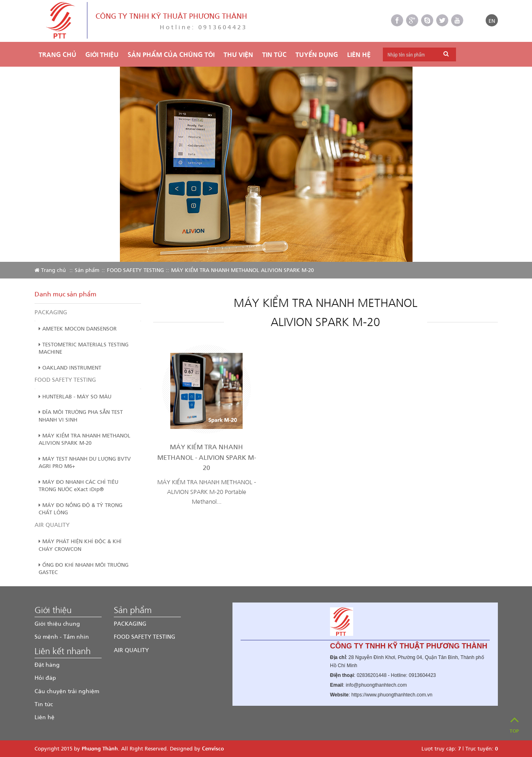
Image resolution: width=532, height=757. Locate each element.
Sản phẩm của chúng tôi (171, 54)
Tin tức (44, 704)
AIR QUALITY (52, 525)
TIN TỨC (274, 54)
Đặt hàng (47, 665)
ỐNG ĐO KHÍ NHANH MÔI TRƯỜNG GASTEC (84, 568)
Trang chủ (58, 54)
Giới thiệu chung (57, 623)
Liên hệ (359, 54)
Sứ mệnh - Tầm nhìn (62, 636)
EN (492, 21)
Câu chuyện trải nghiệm (67, 691)
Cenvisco (213, 748)
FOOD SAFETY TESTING (135, 270)
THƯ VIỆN (238, 54)
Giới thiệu (102, 54)
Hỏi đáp (45, 678)
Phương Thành (100, 748)
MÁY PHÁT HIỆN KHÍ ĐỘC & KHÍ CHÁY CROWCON (80, 545)
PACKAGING (51, 312)
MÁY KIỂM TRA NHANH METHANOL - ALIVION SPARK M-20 (207, 457)
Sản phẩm (87, 270)
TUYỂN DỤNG (317, 54)
